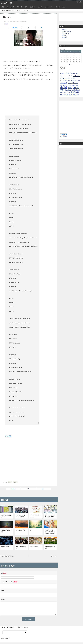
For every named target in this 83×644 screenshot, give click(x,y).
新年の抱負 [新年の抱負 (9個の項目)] (68, 90)
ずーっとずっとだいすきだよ (35, 516)
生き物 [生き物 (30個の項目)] (70, 92)
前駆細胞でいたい (5, 547)
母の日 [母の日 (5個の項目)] (65, 92)
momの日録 (7, 3)
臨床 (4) (64, 35)
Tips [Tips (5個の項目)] (61, 76)
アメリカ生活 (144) (66, 32)
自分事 (6, 24)
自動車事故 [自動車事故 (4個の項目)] (63, 95)
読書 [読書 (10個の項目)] (74, 95)
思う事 (10, 482)
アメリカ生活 (11, 7)
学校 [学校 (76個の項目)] (70, 88)
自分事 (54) (65, 37)
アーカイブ (63, 67)
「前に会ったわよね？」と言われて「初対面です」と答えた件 (50, 532)
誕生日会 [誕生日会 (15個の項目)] (69, 95)
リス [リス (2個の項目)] (61, 85)
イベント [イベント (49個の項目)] (77, 76)
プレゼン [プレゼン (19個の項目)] (75, 83)
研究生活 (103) (65, 34)
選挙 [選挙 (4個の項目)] (78, 95)
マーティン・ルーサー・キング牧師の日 (20, 516)
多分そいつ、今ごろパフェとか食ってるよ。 (50, 516)
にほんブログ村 (64, 137)
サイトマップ (48, 7)
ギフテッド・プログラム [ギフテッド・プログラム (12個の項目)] (67, 78)
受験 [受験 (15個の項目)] (77, 85)
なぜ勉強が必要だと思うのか (6, 516)
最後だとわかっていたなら (50, 547)
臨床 (26, 7)
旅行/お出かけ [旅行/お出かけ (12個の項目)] (76, 90)
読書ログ (33, 7)
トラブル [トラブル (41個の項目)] (64, 83)
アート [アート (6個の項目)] (70, 76)
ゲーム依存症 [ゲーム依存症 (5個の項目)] (71, 81)
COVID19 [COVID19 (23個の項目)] (68, 73)
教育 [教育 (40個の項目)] (62, 90)
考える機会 (53, 556)
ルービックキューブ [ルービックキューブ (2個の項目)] (67, 85)
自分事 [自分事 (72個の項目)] (76, 92)
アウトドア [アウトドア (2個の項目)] (65, 76)
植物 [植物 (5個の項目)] (61, 92)
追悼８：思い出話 (34, 547)
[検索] (15, 632)
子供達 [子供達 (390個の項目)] (64, 87)
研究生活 (19, 7)
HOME (8, 10)
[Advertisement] (29, 53)
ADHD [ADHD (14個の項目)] (62, 73)
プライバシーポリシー (61, 7)
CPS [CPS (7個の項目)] (74, 73)
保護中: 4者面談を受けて (21, 547)
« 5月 (70, 65)
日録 (3, 7)
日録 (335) (64, 30)
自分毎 (40, 7)
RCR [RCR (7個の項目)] (77, 73)
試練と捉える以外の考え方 (6, 531)
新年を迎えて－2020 (21, 530)
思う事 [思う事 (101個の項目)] (76, 88)
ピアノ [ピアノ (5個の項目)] (70, 83)
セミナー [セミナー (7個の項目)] (78, 81)
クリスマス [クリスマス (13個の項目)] (64, 81)
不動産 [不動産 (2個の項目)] (73, 85)
